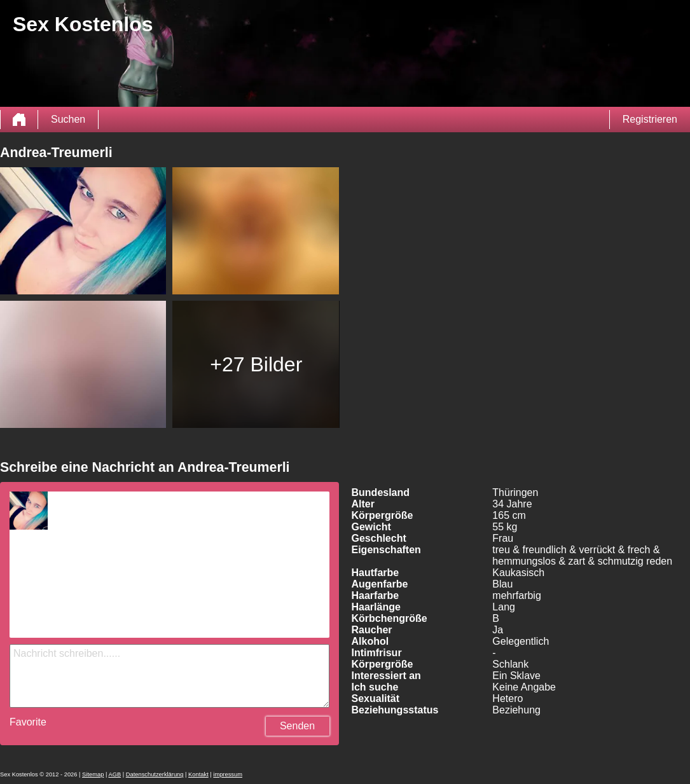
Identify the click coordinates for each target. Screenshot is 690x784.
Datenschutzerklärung (155, 774)
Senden (297, 726)
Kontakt (198, 774)
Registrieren (650, 119)
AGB (114, 774)
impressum (228, 774)
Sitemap (93, 774)
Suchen (68, 119)
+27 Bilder (256, 364)
